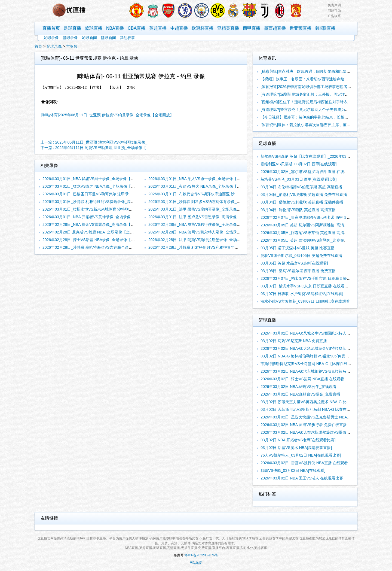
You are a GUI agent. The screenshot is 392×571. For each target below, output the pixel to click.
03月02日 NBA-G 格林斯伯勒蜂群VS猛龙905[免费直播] (307, 356)
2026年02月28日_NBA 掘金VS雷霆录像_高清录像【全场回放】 (96, 224)
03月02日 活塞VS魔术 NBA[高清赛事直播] (296, 448)
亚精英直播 (228, 28)
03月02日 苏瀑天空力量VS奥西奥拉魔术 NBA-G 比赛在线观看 (313, 402)
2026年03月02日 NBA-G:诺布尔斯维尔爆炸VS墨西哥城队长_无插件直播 (322, 432)
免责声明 (334, 5)
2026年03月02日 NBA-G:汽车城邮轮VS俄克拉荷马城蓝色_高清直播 (318, 371)
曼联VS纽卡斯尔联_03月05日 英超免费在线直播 (301, 256)
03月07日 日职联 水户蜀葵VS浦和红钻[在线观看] (302, 294)
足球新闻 (89, 38)
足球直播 (72, 28)
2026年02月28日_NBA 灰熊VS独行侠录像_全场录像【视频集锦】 (204, 224)
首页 (38, 46)
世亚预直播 (301, 28)
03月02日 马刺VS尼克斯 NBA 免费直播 (294, 341)
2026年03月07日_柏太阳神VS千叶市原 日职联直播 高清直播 (312, 278)
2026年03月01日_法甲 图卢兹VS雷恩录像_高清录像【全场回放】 (204, 217)
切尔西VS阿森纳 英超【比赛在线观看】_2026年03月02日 (309, 156)
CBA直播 (137, 28)
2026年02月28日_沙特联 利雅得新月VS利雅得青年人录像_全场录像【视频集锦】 (217, 247)
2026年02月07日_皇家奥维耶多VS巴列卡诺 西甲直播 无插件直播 (316, 217)
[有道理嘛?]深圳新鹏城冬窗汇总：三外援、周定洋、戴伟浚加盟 (314, 94)
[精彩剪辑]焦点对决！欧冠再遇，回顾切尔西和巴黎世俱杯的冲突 (315, 71)
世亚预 (72, 46)
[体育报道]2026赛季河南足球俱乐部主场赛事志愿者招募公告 (312, 87)
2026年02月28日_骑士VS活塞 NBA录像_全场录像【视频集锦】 (96, 240)
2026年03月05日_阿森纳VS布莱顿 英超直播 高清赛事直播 (310, 233)
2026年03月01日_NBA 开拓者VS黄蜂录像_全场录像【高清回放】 (98, 217)
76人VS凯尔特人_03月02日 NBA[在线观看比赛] (301, 455)
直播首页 (51, 28)
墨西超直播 (275, 28)
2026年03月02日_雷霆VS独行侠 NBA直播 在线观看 (304, 463)
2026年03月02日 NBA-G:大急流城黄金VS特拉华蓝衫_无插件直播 (316, 348)
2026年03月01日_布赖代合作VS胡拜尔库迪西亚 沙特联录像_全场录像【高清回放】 (219, 194)
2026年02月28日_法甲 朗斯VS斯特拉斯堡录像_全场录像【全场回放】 (208, 240)
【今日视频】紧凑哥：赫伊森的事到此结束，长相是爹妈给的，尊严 (318, 117)
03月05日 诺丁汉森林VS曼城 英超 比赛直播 (298, 248)
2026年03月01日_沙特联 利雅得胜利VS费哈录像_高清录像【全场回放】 (104, 202)
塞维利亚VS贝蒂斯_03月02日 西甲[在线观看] (298, 164)
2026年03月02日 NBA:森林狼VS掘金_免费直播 (300, 394)
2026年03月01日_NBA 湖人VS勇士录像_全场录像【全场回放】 (202, 179)
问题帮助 (334, 11)
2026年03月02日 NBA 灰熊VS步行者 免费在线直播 (304, 425)
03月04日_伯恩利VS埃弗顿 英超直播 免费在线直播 (304, 195)
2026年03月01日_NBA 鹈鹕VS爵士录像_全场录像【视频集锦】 (96, 179)
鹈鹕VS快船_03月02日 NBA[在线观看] (293, 470)
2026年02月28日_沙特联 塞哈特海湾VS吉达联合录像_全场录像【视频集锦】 (108, 247)
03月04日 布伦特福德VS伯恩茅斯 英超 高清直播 (301, 187)
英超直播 (158, 28)
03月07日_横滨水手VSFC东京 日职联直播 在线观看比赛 (308, 286)
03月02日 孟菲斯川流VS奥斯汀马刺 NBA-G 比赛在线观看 (309, 409)
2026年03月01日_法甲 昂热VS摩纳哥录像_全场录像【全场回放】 (204, 209)
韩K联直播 (325, 28)
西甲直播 (252, 28)
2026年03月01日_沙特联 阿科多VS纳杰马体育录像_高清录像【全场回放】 (212, 202)
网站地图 (196, 563)
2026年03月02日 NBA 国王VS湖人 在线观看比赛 (302, 478)
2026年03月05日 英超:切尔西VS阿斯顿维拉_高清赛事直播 (310, 225)
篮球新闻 (108, 38)
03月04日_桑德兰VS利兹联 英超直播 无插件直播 (302, 202)
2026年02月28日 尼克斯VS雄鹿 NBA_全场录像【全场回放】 (94, 232)
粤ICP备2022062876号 (201, 555)
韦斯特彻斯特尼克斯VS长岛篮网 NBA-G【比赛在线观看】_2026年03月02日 (325, 364)
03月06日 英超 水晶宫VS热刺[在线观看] (294, 263)
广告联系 (334, 16)
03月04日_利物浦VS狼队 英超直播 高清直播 (298, 210)
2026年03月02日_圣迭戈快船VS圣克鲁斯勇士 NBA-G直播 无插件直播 (320, 417)
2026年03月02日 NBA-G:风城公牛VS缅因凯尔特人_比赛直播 (312, 333)
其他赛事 (127, 38)
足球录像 (51, 38)
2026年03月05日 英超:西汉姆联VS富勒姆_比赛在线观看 (308, 240)
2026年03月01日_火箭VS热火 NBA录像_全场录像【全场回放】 (202, 186)
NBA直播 (115, 28)
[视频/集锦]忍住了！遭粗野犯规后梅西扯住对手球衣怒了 (308, 102)
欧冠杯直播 (203, 28)
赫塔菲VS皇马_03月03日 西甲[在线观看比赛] (298, 179)
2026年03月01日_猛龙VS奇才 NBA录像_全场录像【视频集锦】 (96, 186)
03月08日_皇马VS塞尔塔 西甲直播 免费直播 (298, 271)
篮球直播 (94, 28)
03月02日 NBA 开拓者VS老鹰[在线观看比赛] (298, 440)
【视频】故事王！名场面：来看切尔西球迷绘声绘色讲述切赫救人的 (318, 79)
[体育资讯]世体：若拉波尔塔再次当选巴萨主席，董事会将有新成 (315, 125)
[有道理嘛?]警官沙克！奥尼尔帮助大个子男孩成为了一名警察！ (314, 110)
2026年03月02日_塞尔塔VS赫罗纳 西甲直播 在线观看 (306, 172)
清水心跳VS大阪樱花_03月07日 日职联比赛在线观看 (305, 301)
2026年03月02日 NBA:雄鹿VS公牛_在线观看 (298, 387)
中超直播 (179, 28)
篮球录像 (70, 38)
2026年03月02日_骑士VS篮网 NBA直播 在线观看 (302, 379)
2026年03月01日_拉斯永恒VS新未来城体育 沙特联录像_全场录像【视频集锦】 (109, 209)
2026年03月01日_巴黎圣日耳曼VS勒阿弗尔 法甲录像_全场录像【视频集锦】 (108, 194)
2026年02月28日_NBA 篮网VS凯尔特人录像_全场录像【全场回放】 (206, 232)
